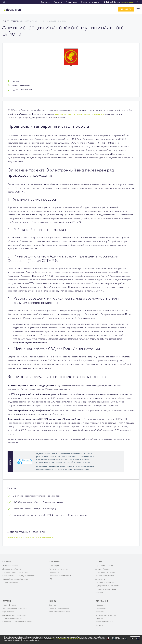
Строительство (8, 611)
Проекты (14, 21)
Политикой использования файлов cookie (65, 639)
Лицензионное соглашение (60, 611)
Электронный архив (10, 565)
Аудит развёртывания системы (107, 585)
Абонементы (100, 579)
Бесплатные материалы (90, 2)
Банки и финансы (9, 605)
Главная (6, 21)
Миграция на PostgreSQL (105, 582)
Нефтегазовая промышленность (15, 608)
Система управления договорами (15, 572)
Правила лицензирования (59, 608)
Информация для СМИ (104, 621)
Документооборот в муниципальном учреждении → (31, 537)
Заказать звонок (127, 2)
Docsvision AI (54, 572)
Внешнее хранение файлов (106, 589)
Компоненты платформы (58, 569)
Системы (7, 561)
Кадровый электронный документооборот (19, 579)
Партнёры (58, 2)
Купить (53, 601)
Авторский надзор (103, 569)
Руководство (100, 605)
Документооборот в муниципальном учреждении (80, 114)
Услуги (99, 561)
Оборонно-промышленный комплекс (17, 621)
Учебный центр (71, 2)
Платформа (55, 561)
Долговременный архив (12, 569)
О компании (45, 2)
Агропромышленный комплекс (14, 615)
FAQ (51, 579)
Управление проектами (104, 565)
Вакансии (99, 618)
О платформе (54, 565)
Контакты (99, 625)
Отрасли (7, 601)
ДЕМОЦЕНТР (126, 9)
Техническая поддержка (105, 575)
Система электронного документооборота (19, 575)
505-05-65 (112, 2)
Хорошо (135, 639)
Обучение (99, 592)
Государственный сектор (12, 618)
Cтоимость (53, 605)
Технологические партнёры (106, 615)
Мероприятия (101, 608)
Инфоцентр (100, 611)
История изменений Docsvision (61, 575)
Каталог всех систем (10, 582)
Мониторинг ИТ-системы (105, 572)
